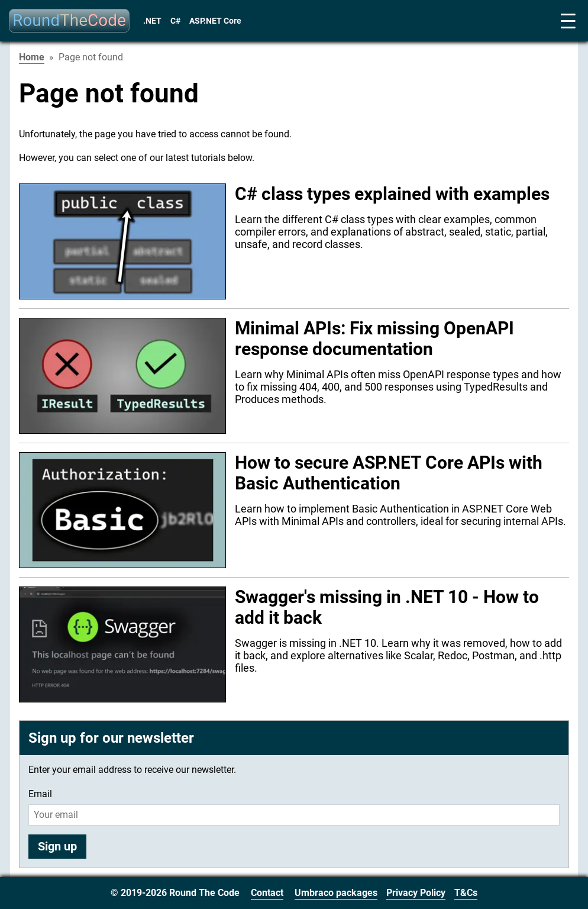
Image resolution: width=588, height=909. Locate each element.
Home (32, 57)
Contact (267, 893)
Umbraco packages (336, 893)
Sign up (57, 846)
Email (40, 794)
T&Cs (466, 893)
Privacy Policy (416, 893)
